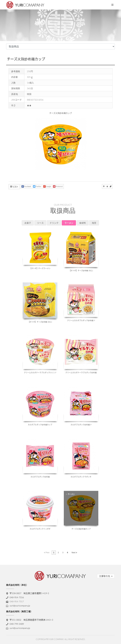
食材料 (83, 223)
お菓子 (28, 223)
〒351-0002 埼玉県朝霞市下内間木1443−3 (31, 620)
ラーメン (69, 223)
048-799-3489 (17, 624)
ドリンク (54, 223)
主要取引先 (105, 576)
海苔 (94, 223)
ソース (40, 223)
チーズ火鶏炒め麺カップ (26, 59)
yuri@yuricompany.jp (20, 606)
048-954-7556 (17, 597)
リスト (14, 187)
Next (74, 553)
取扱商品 (63, 210)
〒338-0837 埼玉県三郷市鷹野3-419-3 (29, 593)
